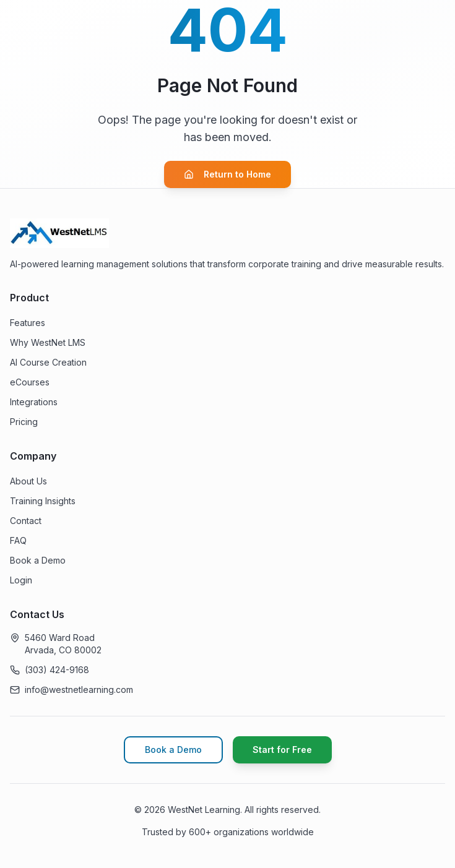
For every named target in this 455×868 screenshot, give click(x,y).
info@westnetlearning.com (79, 690)
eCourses (30, 382)
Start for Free (282, 750)
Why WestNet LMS (48, 342)
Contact (26, 521)
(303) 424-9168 (57, 670)
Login (21, 580)
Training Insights (43, 501)
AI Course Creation (48, 362)
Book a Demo (38, 560)
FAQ (18, 540)
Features (28, 323)
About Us (28, 481)
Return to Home (227, 174)
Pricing (24, 422)
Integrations (34, 402)
